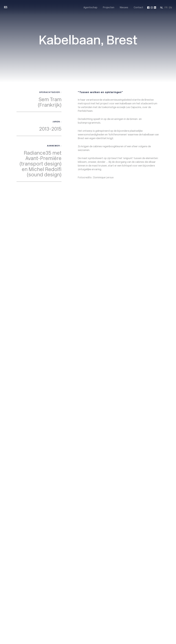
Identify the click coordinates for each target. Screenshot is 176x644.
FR (166, 7)
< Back (21, 211)
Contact (138, 8)
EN (170, 7)
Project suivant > (149, 211)
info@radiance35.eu (148, 244)
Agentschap (90, 8)
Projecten (109, 8)
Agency (105, 235)
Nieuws (124, 8)
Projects (106, 238)
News (104, 242)
